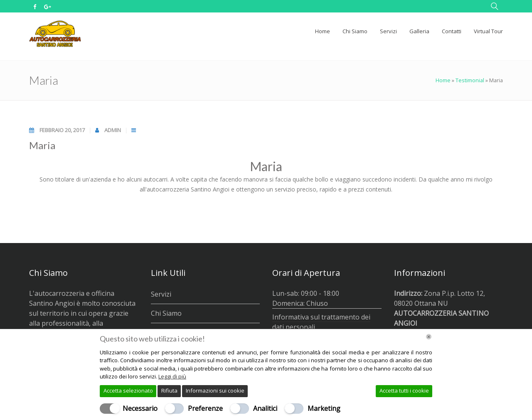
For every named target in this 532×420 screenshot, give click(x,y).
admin (113, 130)
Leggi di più (172, 376)
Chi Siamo (166, 313)
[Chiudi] (429, 337)
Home (443, 80)
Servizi (161, 294)
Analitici (265, 408)
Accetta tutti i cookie (404, 391)
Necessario (140, 408)
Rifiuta (169, 391)
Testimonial (470, 80)
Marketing (324, 408)
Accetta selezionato (128, 391)
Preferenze (205, 408)
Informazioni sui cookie (215, 391)
